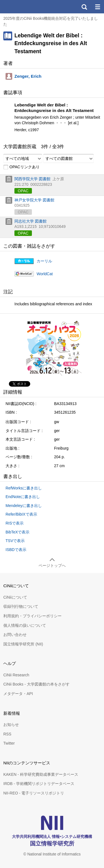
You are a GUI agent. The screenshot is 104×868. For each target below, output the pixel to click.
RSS (7, 734)
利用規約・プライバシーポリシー (32, 616)
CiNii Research (16, 675)
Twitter (9, 743)
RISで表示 (15, 523)
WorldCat (45, 274)
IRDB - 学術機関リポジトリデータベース (39, 784)
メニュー (97, 7)
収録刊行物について (21, 606)
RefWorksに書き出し (24, 488)
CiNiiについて (15, 597)
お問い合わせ (15, 635)
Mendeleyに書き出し (24, 506)
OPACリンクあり (21, 167)
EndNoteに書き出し (23, 497)
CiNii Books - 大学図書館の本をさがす (36, 684)
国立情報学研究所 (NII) (23, 644)
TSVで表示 (15, 541)
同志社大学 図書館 (31, 221)
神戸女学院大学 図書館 (34, 200)
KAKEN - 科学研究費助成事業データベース (41, 774)
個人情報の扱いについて (25, 625)
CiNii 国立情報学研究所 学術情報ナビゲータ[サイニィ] (24, 7)
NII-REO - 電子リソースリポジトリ (34, 793)
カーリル (44, 261)
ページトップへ (52, 565)
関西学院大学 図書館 (32, 179)
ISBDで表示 (16, 550)
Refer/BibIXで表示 (21, 514)
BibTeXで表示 (17, 532)
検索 (84, 7)
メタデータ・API (18, 694)
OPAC (23, 191)
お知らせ (11, 725)
